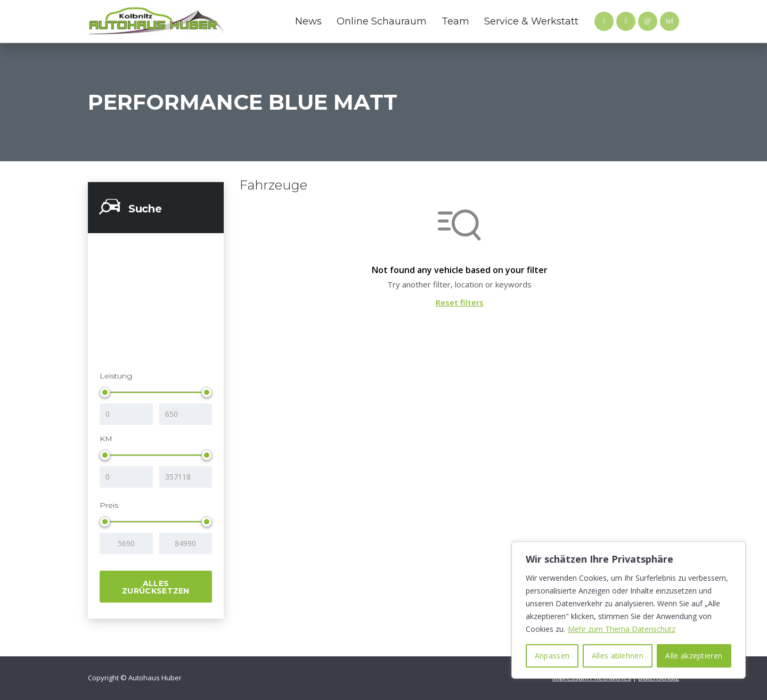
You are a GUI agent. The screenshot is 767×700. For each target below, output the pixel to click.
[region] (629, 610)
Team (455, 21)
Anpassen (552, 656)
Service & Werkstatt (531, 21)
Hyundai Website (264, 21)
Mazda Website (242, 21)
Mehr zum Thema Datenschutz (622, 629)
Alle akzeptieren (694, 656)
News (308, 21)
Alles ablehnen (618, 656)
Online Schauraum (382, 21)
